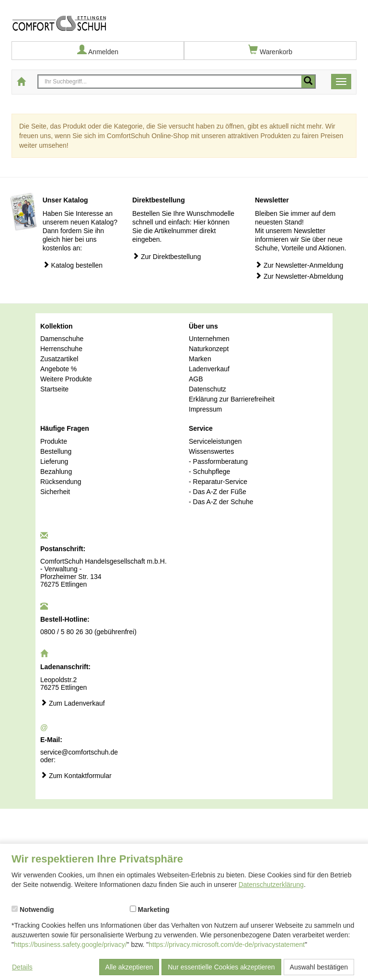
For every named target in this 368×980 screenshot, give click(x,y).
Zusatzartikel (59, 359)
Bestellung (56, 451)
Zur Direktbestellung (167, 256)
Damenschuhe (62, 339)
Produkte (54, 441)
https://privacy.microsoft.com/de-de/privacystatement (227, 945)
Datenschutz (207, 389)
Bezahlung (56, 472)
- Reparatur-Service (218, 482)
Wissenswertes (211, 451)
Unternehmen (209, 339)
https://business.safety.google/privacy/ (70, 945)
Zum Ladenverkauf (73, 703)
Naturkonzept (209, 349)
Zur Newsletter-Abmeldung (299, 276)
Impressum (205, 409)
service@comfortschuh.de (79, 752)
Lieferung (54, 461)
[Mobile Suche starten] (308, 82)
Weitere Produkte (66, 379)
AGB (196, 379)
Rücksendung (61, 482)
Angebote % (58, 369)
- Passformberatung (218, 461)
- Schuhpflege (209, 472)
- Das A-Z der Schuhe (221, 502)
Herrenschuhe (61, 349)
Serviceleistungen (215, 441)
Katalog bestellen (73, 265)
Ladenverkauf (209, 369)
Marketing (150, 909)
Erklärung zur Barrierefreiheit (232, 399)
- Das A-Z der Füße (218, 492)
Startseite (54, 389)
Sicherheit (55, 492)
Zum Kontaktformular (76, 775)
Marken (200, 359)
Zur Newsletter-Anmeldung (299, 265)
